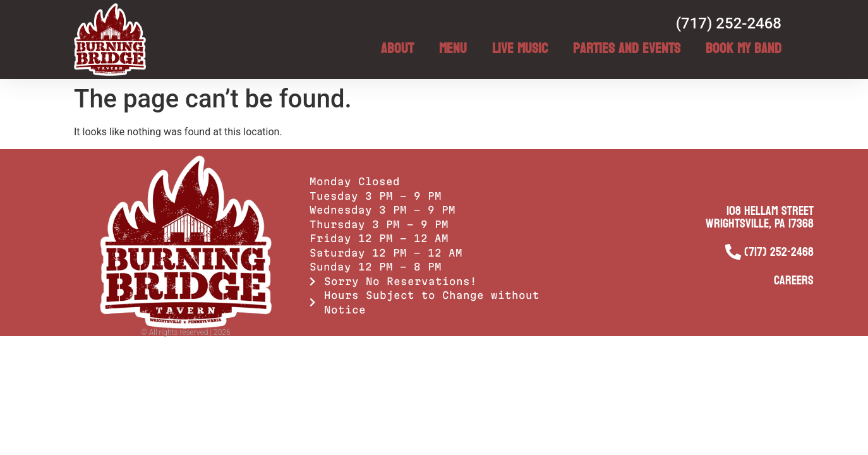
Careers (794, 281)
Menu (453, 48)
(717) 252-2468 (729, 23)
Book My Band (744, 48)
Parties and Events (627, 48)
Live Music (520, 48)
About (397, 48)
